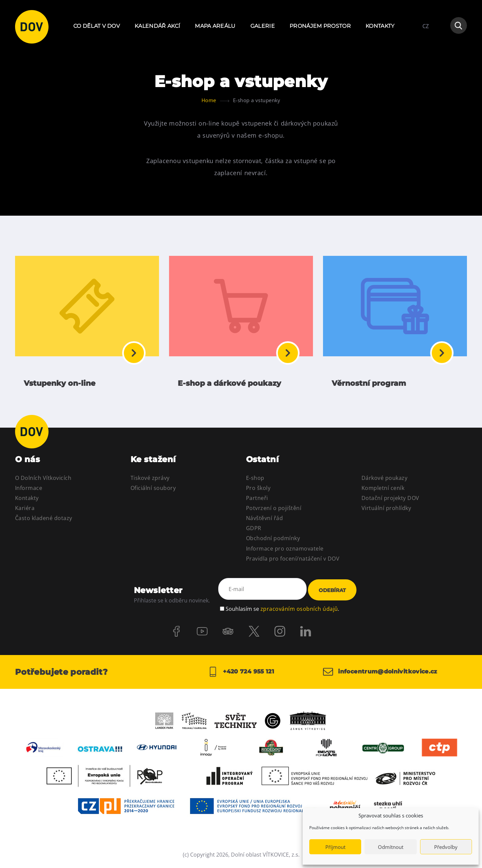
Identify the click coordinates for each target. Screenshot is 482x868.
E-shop (255, 481)
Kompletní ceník (383, 491)
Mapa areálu (215, 26)
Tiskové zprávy (150, 481)
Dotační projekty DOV (390, 501)
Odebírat (332, 593)
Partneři (257, 501)
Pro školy (258, 491)
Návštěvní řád (264, 521)
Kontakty (380, 26)
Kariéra (25, 511)
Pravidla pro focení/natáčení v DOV (293, 562)
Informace (29, 491)
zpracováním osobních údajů (299, 610)
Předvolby (446, 847)
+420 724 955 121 (241, 675)
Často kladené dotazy (44, 521)
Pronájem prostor (320, 26)
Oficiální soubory (153, 491)
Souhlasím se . (282, 610)
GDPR (254, 531)
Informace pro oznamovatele (285, 552)
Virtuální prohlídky (386, 511)
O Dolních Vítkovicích (43, 481)
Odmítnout (391, 847)
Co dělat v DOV (97, 26)
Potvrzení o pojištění (274, 511)
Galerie (263, 26)
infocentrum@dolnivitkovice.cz (383, 675)
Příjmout (335, 847)
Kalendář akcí (157, 26)
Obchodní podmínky (273, 541)
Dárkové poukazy (384, 481)
